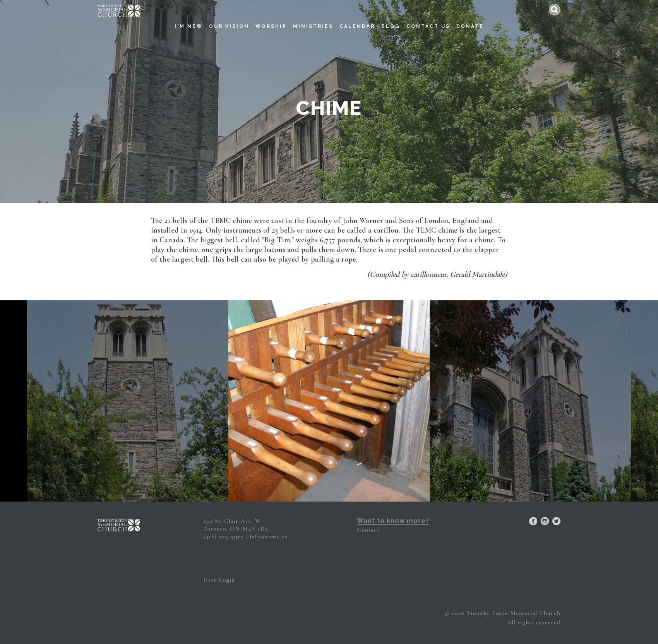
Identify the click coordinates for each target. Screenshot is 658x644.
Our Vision (229, 18)
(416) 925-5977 (223, 536)
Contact (368, 530)
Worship (271, 18)
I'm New (189, 18)
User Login (219, 580)
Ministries (313, 18)
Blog (391, 18)
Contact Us (428, 18)
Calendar (357, 18)
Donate (470, 18)
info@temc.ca (269, 536)
